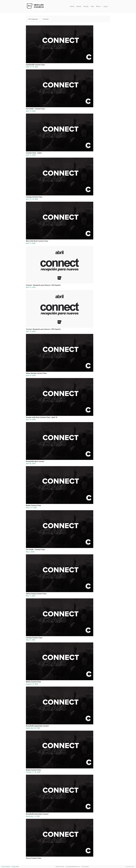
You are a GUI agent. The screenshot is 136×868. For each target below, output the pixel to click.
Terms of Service (6, 867)
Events (79, 6)
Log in (106, 6)
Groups (86, 6)
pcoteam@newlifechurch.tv (73, 867)
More (99, 6)
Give (92, 6)
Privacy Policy (15, 867)
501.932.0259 (85, 867)
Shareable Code (130, 867)
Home (72, 6)
